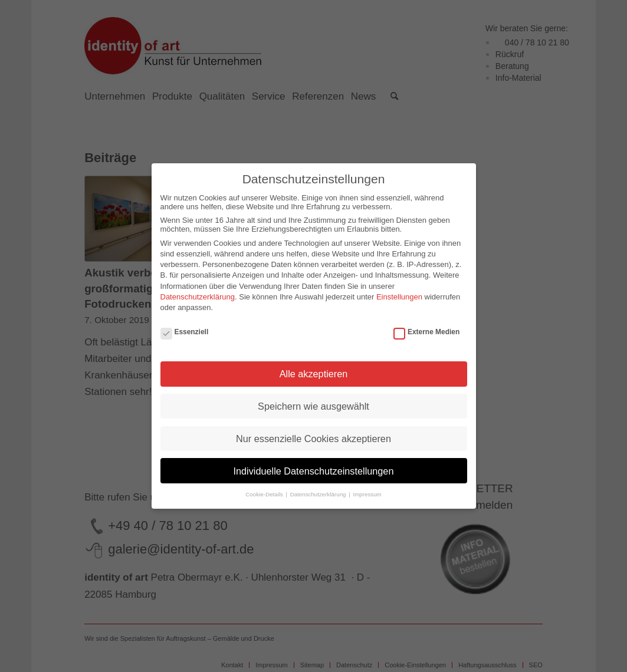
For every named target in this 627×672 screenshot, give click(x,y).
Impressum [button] (367, 494)
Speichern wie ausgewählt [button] (313, 406)
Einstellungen (399, 297)
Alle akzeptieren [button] (314, 374)
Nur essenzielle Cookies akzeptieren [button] (313, 439)
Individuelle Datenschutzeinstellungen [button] (314, 471)
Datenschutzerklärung (198, 297)
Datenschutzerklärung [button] (319, 494)
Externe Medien (426, 332)
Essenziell (185, 332)
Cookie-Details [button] (265, 494)
